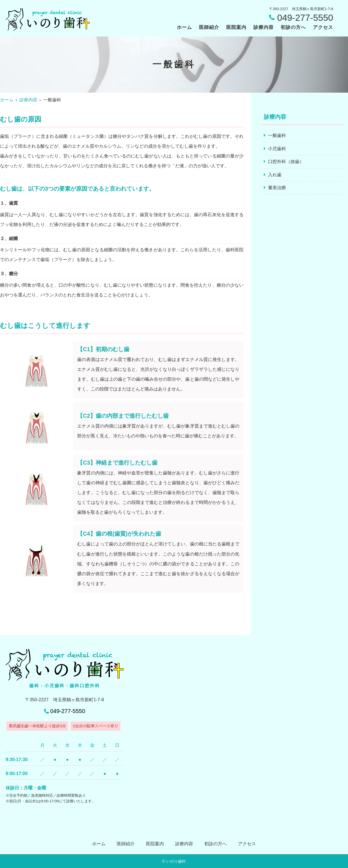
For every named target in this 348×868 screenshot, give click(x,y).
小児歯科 (277, 149)
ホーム (184, 27)
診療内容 (264, 27)
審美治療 (277, 188)
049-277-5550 (68, 711)
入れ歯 (275, 175)
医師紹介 (209, 27)
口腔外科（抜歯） (286, 162)
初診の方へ (293, 27)
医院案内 (236, 27)
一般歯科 (277, 135)
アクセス (323, 27)
